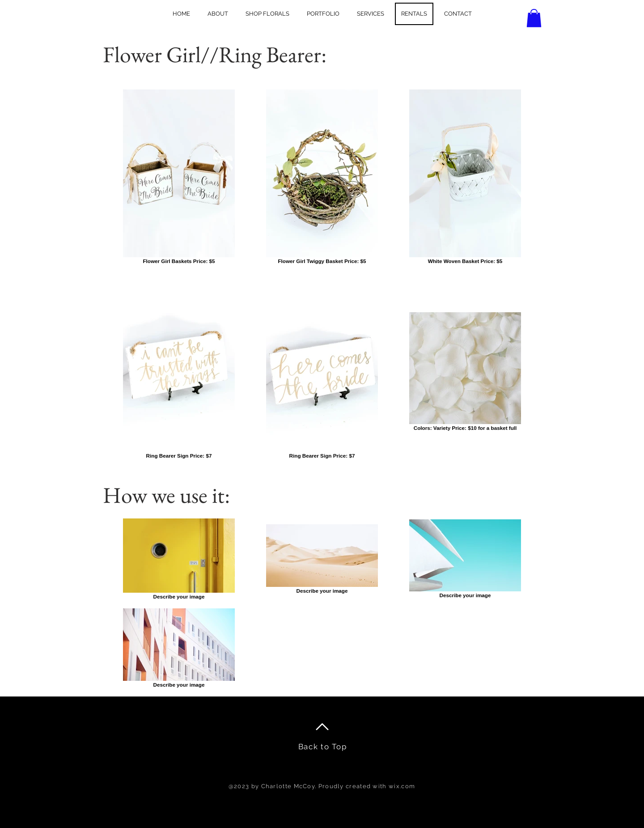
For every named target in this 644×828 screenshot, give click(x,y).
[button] (534, 18)
